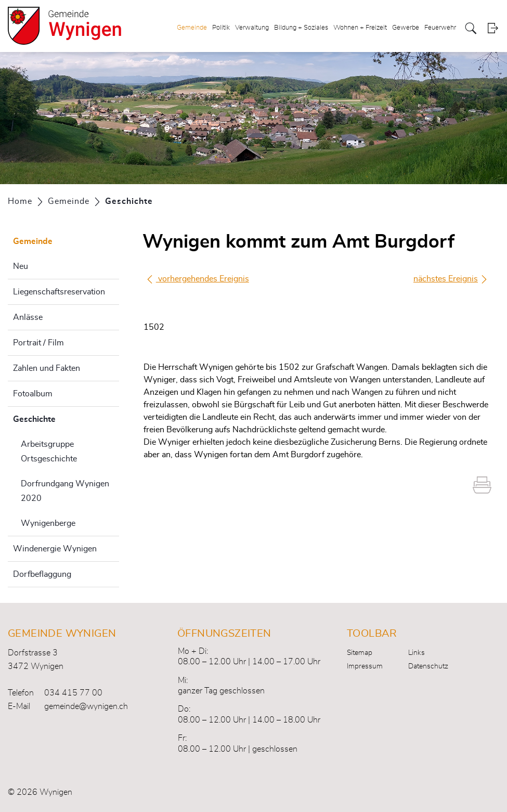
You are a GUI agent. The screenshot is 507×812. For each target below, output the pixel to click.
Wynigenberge (48, 523)
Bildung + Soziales (301, 28)
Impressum (365, 666)
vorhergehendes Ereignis (197, 279)
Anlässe (28, 317)
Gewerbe (406, 28)
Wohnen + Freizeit (360, 28)
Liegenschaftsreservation (59, 292)
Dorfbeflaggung (42, 574)
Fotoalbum (33, 394)
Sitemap (360, 653)
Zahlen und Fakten (47, 368)
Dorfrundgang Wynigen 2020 (65, 491)
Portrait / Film (38, 343)
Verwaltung (252, 28)
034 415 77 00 (73, 693)
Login (493, 28)
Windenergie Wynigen (55, 549)
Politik (221, 28)
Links (417, 653)
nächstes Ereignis (451, 279)
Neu (21, 266)
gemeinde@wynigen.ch (86, 706)
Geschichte (60, 418)
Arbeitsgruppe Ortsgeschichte (49, 452)
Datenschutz (428, 666)
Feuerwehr (440, 28)
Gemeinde (192, 28)
